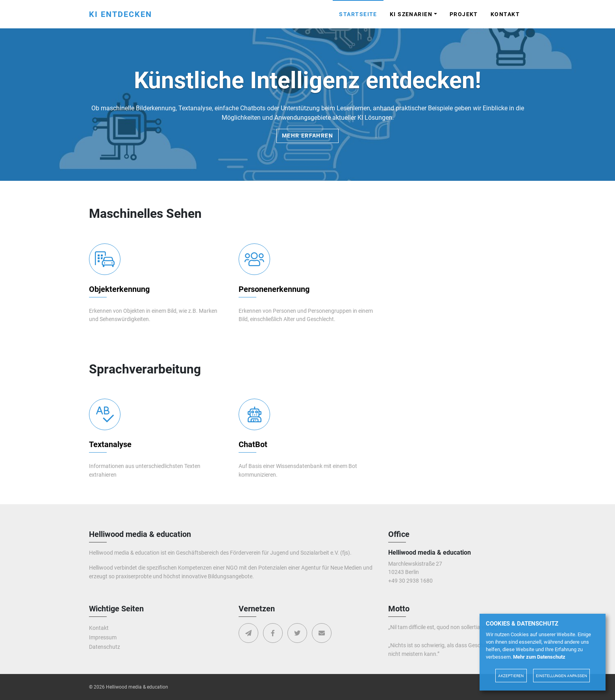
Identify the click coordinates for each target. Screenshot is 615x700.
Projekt (464, 14)
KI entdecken (120, 14)
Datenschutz (105, 647)
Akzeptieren (511, 676)
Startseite (358, 14)
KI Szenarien (411, 14)
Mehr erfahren (307, 136)
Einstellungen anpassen (561, 676)
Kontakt (505, 14)
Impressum (103, 638)
